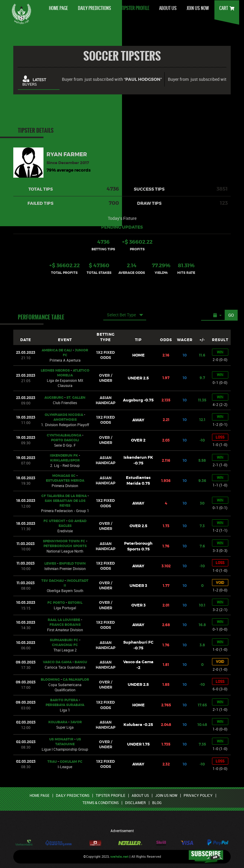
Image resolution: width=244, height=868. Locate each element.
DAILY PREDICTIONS (95, 8)
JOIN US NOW (198, 8)
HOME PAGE (58, 8)
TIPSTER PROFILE (135, 8)
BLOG (157, 803)
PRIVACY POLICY (198, 795)
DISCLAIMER (135, 803)
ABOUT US (168, 8)
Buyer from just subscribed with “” (112, 79)
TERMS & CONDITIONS (101, 803)
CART (227, 8)
